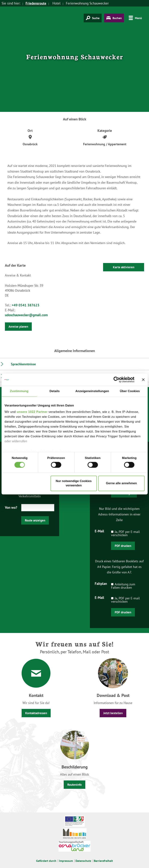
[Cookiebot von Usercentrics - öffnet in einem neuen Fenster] (119, 380)
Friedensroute (36, 3)
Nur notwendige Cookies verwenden (74, 483)
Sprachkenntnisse (23, 364)
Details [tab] (55, 391)
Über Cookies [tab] (130, 391)
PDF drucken (123, 546)
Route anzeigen (35, 520)
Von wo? (11, 507)
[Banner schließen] (143, 380)
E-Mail (99, 531)
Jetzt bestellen (113, 713)
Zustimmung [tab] (19, 391)
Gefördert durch (46, 861)
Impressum (66, 861)
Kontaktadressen (36, 713)
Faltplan (101, 583)
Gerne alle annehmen (122, 483)
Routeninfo (74, 785)
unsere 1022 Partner (32, 412)
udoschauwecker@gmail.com (26, 315)
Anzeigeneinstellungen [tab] (92, 391)
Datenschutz (83, 861)
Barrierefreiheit (103, 861)
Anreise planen (18, 327)
